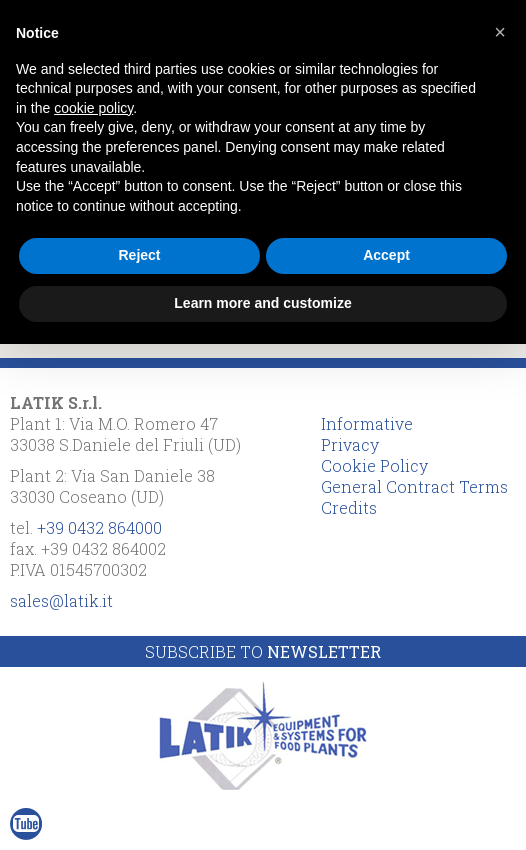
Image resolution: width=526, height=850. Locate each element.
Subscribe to (263, 651)
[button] (500, 32)
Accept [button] (386, 255)
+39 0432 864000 (99, 527)
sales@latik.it (61, 600)
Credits (349, 507)
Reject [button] (139, 255)
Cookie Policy (374, 465)
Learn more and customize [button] (262, 303)
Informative (367, 423)
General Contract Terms (414, 486)
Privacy (350, 444)
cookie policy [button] (93, 108)
